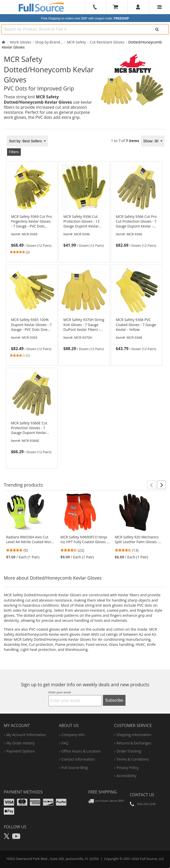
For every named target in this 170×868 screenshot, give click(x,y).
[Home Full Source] (3, 42)
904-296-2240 (146, 804)
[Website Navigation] (160, 7)
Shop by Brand (48, 42)
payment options (21, 751)
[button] (152, 485)
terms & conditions (133, 759)
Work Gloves (20, 42)
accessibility (126, 776)
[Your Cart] (117, 7)
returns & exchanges (134, 743)
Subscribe (114, 700)
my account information (26, 735)
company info (73, 735)
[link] (32, 234)
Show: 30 (151, 141)
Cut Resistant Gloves (107, 42)
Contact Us (142, 795)
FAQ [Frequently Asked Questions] (65, 743)
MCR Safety (76, 42)
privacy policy (127, 768)
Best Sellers (26, 141)
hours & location (81, 751)
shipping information (134, 735)
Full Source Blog (75, 768)
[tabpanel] (85, 301)
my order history (20, 743)
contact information (78, 759)
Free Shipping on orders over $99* (85, 18)
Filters (14, 152)
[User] (138, 7)
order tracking (129, 751)
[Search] (157, 29)
